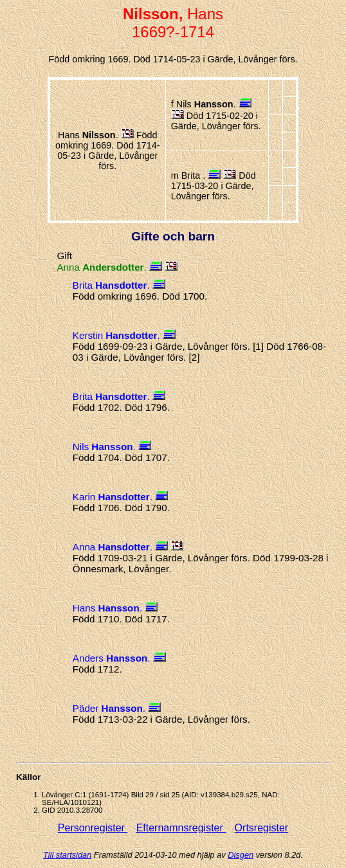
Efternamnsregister (181, 828)
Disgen (241, 855)
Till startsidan (67, 855)
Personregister (93, 828)
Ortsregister (262, 828)
